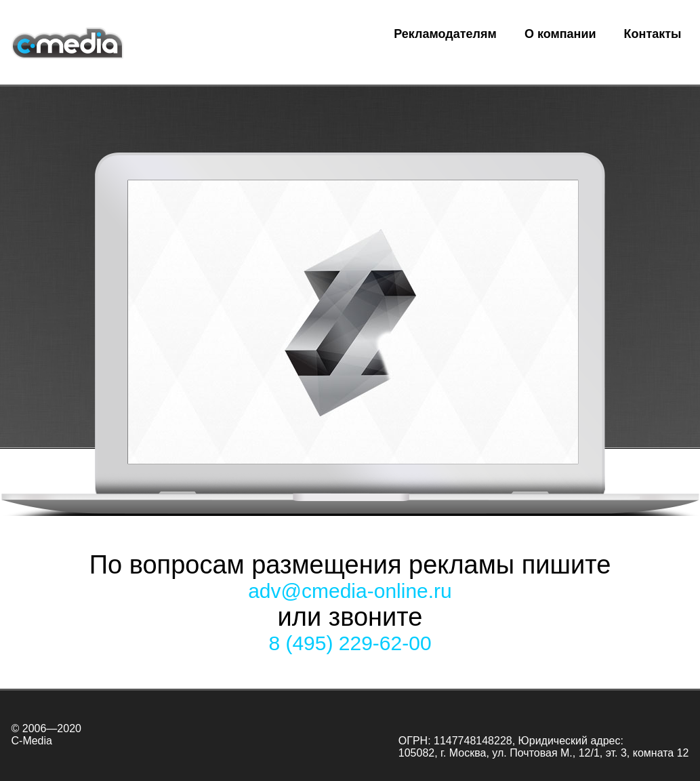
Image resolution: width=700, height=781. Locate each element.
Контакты (653, 34)
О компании (560, 34)
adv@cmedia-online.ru (350, 591)
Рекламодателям (445, 34)
